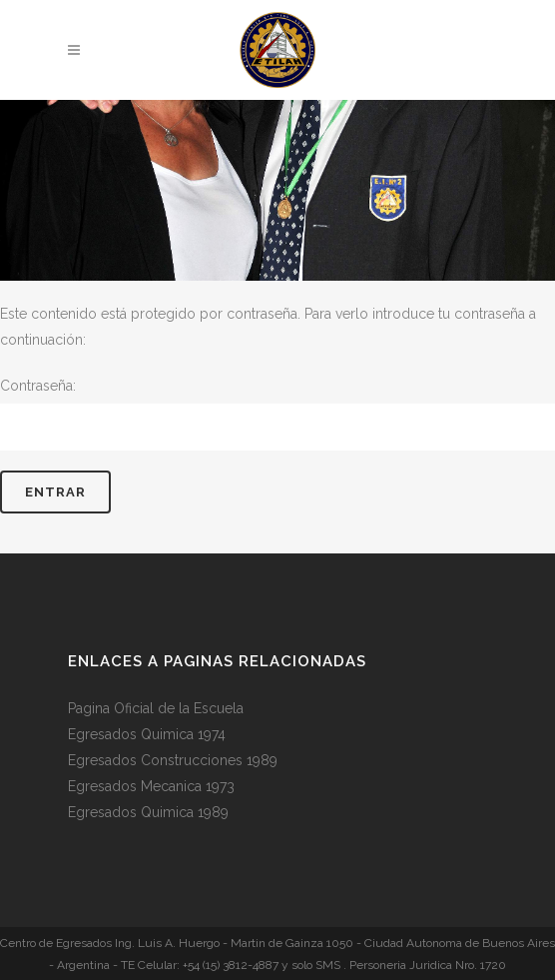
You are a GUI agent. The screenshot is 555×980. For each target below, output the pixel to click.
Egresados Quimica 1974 (147, 734)
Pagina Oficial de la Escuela (156, 708)
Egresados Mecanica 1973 (151, 786)
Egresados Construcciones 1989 (173, 760)
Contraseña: (277, 414)
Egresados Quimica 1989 (148, 812)
